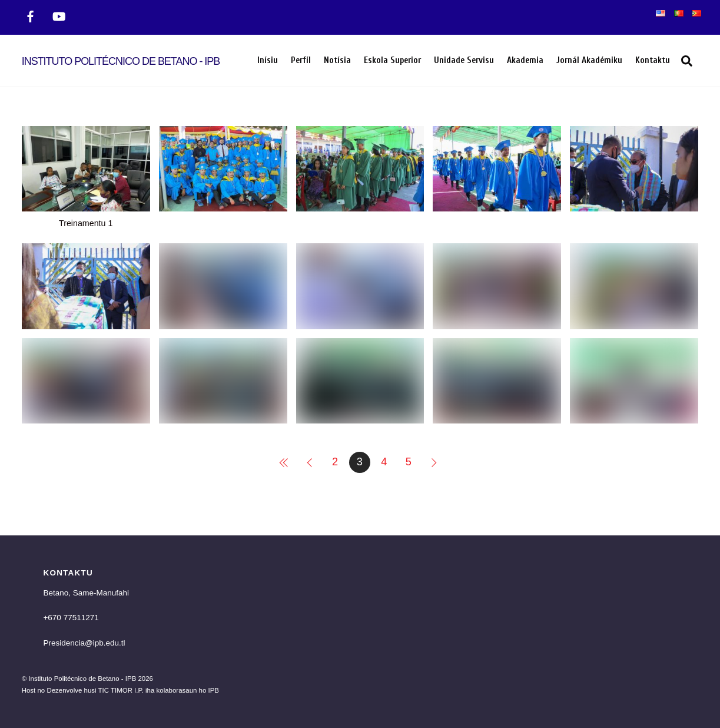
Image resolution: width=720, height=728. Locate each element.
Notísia (337, 60)
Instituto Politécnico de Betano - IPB (82, 679)
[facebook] (31, 15)
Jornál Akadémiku (589, 60)
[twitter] (59, 15)
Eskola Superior (392, 60)
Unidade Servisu (464, 60)
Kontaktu (653, 60)
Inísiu (268, 60)
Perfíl (301, 60)
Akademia (525, 60)
